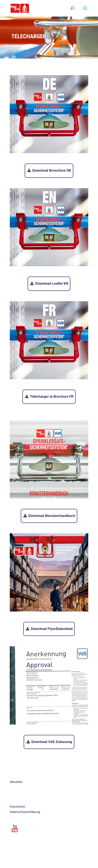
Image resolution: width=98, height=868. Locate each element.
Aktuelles (16, 782)
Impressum (17, 806)
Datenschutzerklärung (25, 812)
